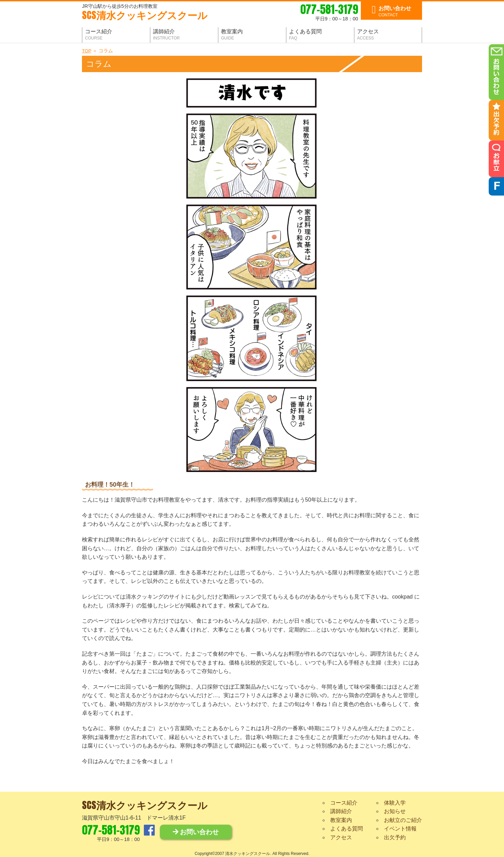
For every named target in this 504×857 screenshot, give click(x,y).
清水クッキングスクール (145, 16)
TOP (87, 51)
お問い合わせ (196, 832)
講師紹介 (341, 811)
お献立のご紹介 (403, 820)
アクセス (341, 837)
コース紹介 (344, 803)
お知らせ (395, 811)
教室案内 (341, 820)
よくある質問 (347, 829)
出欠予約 (395, 837)
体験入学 (395, 803)
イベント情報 (400, 829)
